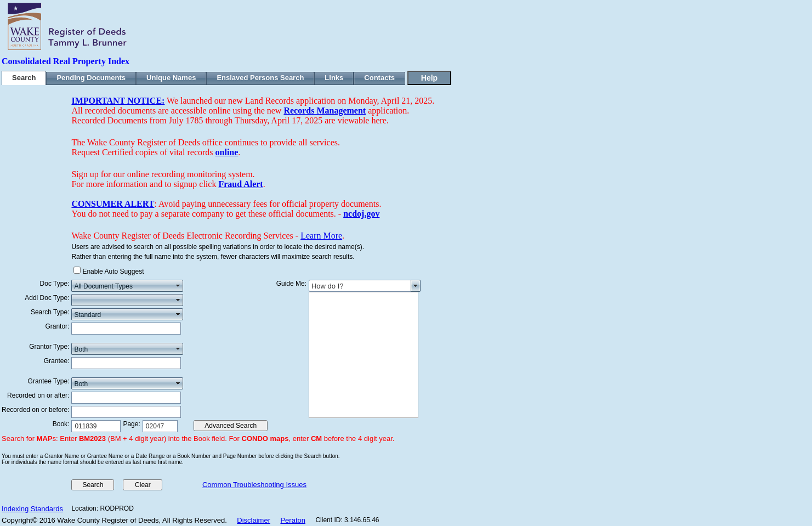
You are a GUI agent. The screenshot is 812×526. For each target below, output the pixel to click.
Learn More (321, 236)
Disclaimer (254, 520)
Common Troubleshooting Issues (254, 485)
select (178, 286)
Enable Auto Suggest (113, 272)
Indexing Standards (32, 509)
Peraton (293, 520)
